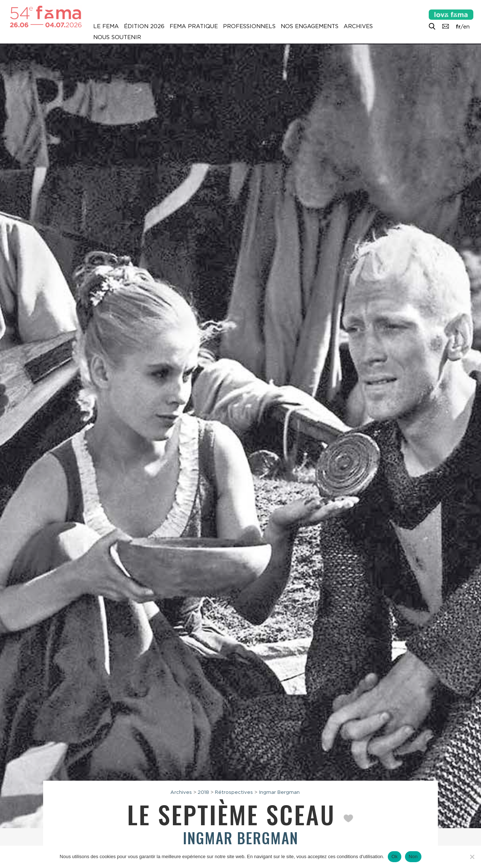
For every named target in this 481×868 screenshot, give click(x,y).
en (466, 27)
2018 (203, 792)
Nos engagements (310, 26)
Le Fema (106, 26)
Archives (358, 26)
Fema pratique (194, 26)
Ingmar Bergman (279, 792)
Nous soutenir (117, 37)
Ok (395, 856)
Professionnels (249, 26)
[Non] (472, 857)
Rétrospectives (234, 792)
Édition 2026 (144, 26)
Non (413, 856)
